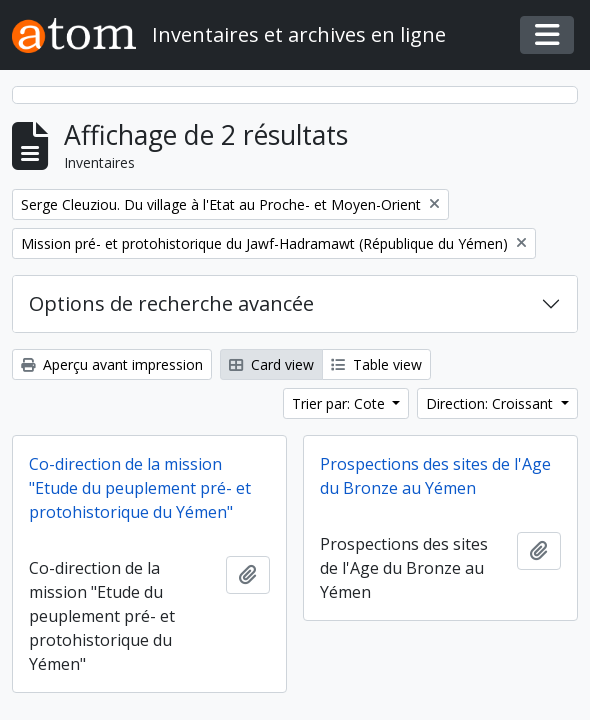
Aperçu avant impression (112, 364)
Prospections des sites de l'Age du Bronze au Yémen (435, 476)
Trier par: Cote (340, 403)
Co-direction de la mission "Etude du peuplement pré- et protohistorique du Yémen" (140, 488)
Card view (271, 364)
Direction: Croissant (491, 403)
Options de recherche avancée (171, 303)
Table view (376, 364)
